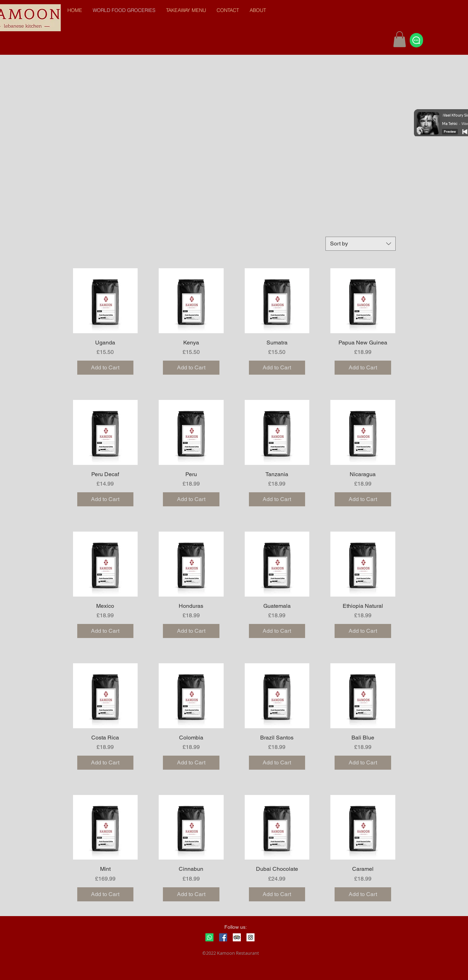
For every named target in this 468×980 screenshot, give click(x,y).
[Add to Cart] (106, 368)
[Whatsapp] (209, 937)
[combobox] (361, 244)
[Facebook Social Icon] (223, 937)
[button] (400, 39)
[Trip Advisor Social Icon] (237, 937)
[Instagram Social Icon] (251, 937)
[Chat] (416, 40)
